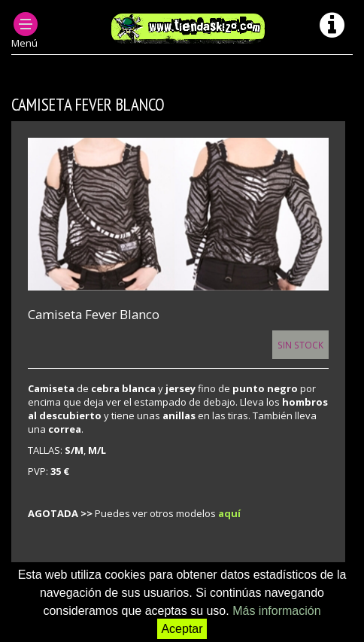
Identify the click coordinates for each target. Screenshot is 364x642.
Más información (276, 611)
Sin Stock (300, 345)
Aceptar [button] (182, 629)
